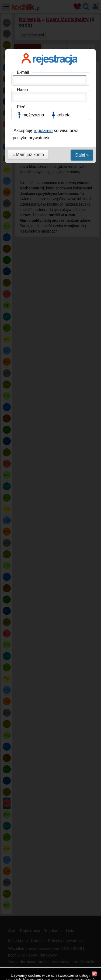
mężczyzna (33, 115)
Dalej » (82, 155)
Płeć (21, 107)
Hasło (22, 90)
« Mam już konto (28, 155)
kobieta (64, 115)
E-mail (23, 72)
